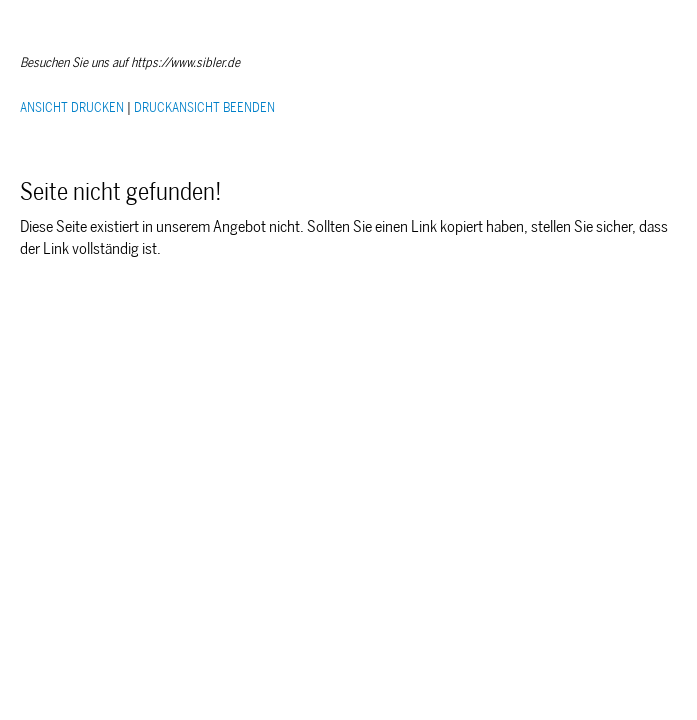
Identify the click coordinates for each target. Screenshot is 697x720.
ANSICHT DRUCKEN (72, 107)
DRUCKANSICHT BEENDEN (204, 107)
